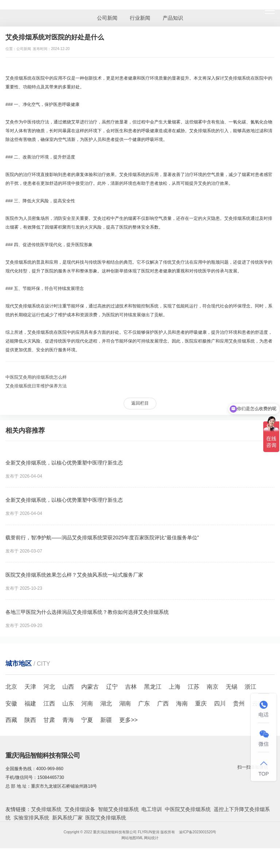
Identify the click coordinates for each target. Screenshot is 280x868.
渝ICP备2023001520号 (198, 832)
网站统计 (151, 838)
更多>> (129, 720)
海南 (182, 703)
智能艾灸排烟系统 (118, 809)
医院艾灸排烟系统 (106, 818)
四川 (220, 703)
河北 (49, 687)
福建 (30, 703)
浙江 (250, 687)
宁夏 (87, 720)
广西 (163, 703)
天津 (30, 687)
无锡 (232, 687)
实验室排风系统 (31, 818)
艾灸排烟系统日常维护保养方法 (36, 386)
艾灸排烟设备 (80, 809)
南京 (213, 687)
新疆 (106, 720)
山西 (68, 687)
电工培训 (152, 809)
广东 (144, 703)
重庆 (201, 703)
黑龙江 (153, 687)
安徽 (11, 703)
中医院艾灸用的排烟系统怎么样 (36, 377)
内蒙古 (90, 687)
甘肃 (49, 720)
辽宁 (112, 687)
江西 (49, 703)
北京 (11, 687)
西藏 (11, 720)
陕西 (30, 720)
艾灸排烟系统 (46, 809)
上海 (175, 687)
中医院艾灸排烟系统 (188, 809)
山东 (68, 703)
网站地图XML (132, 838)
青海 (68, 720)
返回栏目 (140, 403)
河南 (87, 703)
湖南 (125, 703)
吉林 (131, 687)
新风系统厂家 (67, 818)
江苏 (194, 687)
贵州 (239, 703)
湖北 (106, 703)
